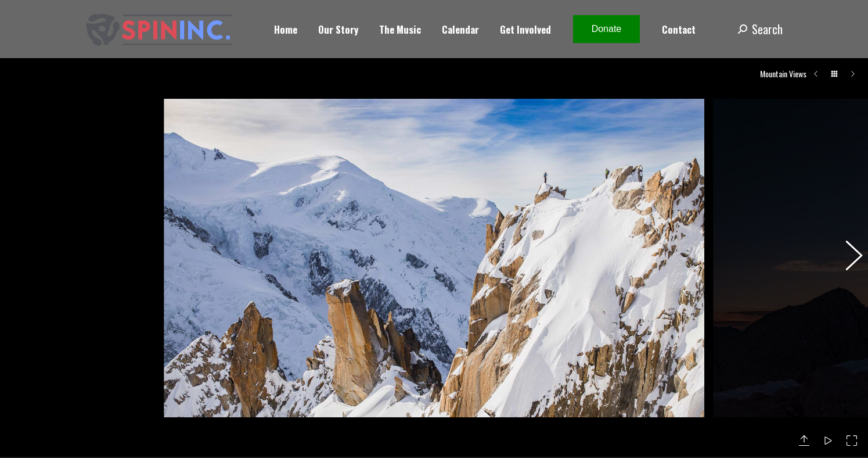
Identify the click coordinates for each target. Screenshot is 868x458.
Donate (607, 29)
